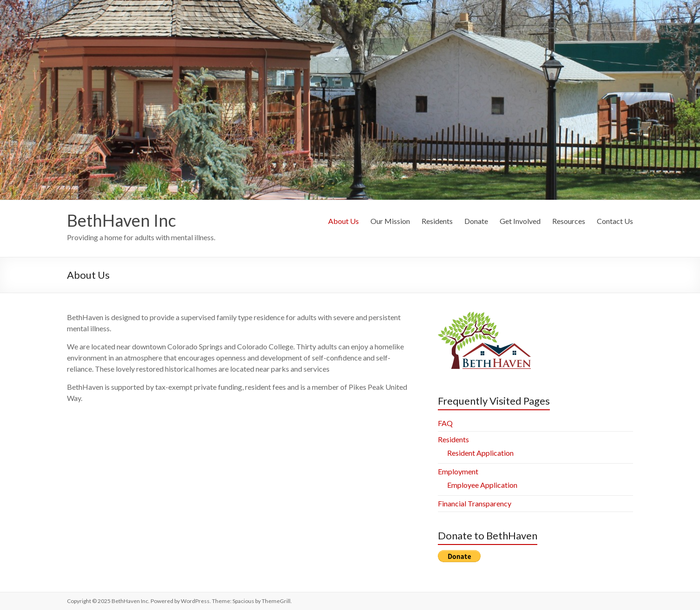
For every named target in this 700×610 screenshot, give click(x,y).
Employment (458, 471)
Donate (476, 221)
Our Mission (390, 221)
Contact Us (615, 221)
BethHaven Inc (122, 220)
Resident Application (480, 453)
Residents (437, 221)
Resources (569, 221)
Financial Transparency (475, 503)
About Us (343, 221)
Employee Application (482, 485)
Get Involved (520, 221)
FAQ (445, 423)
